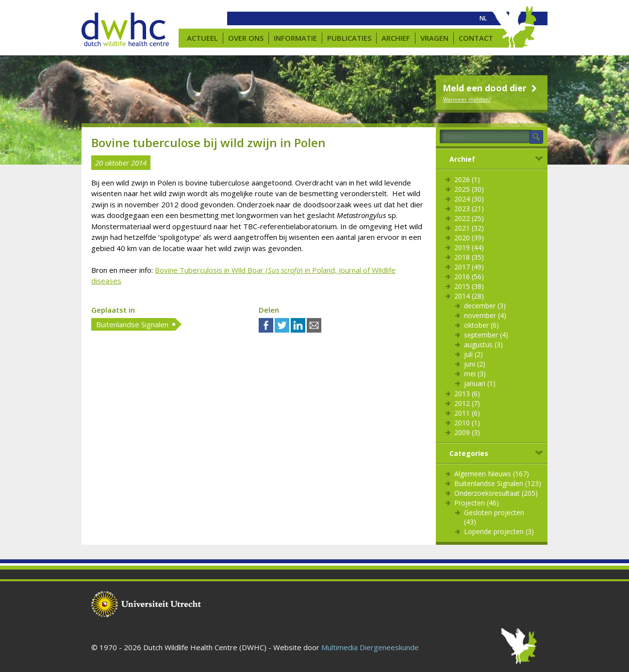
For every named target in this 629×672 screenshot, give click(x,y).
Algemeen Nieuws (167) (492, 474)
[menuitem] (483, 18)
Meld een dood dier (491, 88)
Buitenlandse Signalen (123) (498, 483)
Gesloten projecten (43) (494, 517)
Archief (396, 38)
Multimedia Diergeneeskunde (370, 647)
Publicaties (349, 38)
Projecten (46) (477, 503)
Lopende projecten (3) (499, 531)
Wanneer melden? (467, 99)
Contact (476, 38)
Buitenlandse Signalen (132, 324)
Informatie (295, 38)
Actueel (202, 38)
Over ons (246, 38)
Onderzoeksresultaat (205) (496, 493)
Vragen (434, 38)
